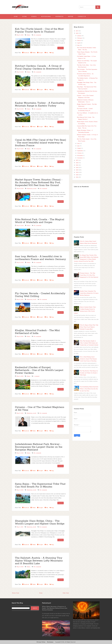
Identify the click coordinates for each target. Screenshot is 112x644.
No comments (37, 35)
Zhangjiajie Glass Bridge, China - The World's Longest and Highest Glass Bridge (40, 522)
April (79, 43)
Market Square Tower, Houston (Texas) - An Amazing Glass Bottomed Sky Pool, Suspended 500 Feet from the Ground (39, 183)
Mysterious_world (32, 189)
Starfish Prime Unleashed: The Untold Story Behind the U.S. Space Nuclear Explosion (89, 293)
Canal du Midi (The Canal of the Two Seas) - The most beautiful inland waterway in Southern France (40, 143)
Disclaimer (50, 642)
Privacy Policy (41, 642)
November (80, 156)
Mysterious (59, 17)
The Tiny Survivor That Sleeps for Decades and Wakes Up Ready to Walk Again (89, 373)
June (79, 143)
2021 (77, 165)
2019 (77, 160)
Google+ (40, 53)
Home (16, 17)
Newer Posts (16, 593)
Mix (46, 53)
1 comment (36, 376)
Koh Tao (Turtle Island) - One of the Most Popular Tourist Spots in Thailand (39, 30)
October (80, 153)
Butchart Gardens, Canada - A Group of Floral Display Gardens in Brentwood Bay (40, 67)
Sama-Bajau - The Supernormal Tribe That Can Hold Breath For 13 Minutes (40, 485)
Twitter (33, 53)
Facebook (26, 53)
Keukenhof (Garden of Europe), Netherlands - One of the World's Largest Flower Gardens (39, 370)
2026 (77, 177)
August (79, 148)
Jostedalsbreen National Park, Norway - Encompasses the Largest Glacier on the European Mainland (39, 447)
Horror (34, 17)
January (79, 36)
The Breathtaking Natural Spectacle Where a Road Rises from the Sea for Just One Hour (89, 389)
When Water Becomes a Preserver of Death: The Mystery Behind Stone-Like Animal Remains (55, 608)
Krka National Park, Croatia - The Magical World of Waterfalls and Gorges (40, 221)
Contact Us (82, 17)
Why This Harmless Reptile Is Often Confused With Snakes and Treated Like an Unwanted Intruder (89, 343)
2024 (77, 172)
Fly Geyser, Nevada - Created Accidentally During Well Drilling (40, 295)
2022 (77, 168)
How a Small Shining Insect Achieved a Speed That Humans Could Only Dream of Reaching (88, 359)
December (80, 158)
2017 (77, 31)
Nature (71, 17)
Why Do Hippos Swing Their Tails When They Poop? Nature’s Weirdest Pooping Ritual (89, 327)
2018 (77, 33)
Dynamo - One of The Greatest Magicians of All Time (40, 409)
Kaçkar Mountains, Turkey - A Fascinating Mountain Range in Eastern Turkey (40, 104)
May (79, 45)
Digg (52, 53)
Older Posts (66, 593)
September (80, 151)
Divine (24, 17)
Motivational (46, 17)
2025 (77, 175)
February (80, 38)
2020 (77, 163)
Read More (61, 48)
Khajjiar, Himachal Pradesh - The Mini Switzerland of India (37, 332)
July (78, 146)
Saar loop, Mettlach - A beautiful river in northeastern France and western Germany (40, 258)
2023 (77, 170)
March (79, 41)
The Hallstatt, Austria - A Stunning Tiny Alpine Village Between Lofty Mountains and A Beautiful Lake (39, 561)
